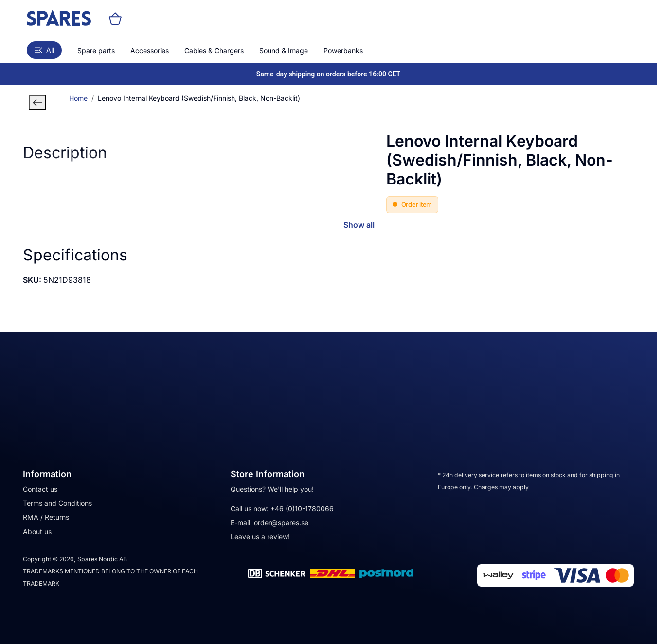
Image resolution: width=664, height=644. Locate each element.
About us (37, 531)
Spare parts (96, 50)
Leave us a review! (260, 537)
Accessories (150, 50)
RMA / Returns (46, 517)
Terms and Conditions (57, 503)
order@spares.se (281, 523)
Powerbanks (343, 50)
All (44, 50)
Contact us (40, 489)
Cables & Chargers (214, 50)
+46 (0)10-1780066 (302, 508)
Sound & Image (284, 50)
